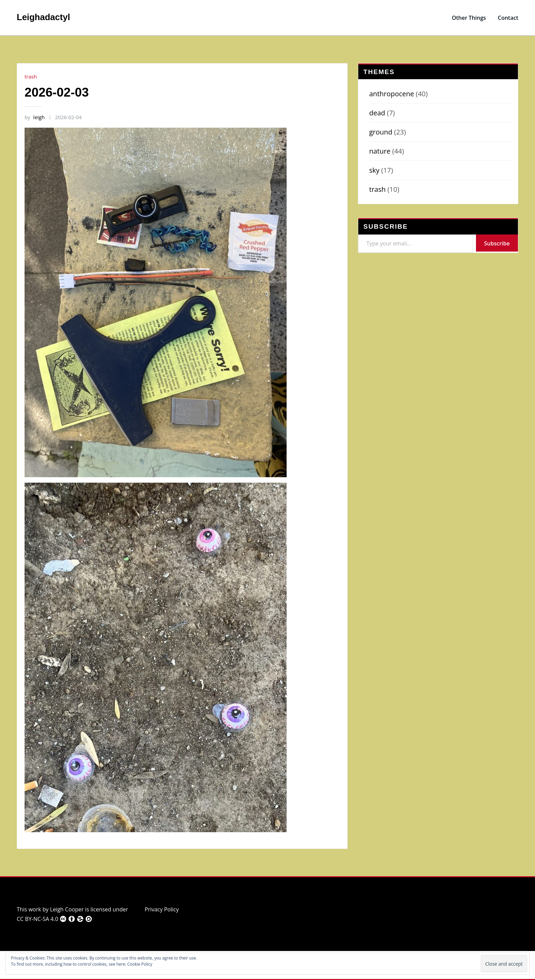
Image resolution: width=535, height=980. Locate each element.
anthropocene (392, 94)
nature (380, 151)
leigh (35, 117)
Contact (508, 18)
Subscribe (497, 243)
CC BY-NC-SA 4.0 (55, 919)
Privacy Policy (162, 909)
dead (377, 113)
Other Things (469, 18)
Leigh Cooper (67, 909)
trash (31, 76)
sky (374, 170)
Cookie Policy (140, 964)
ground (381, 132)
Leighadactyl (43, 17)
